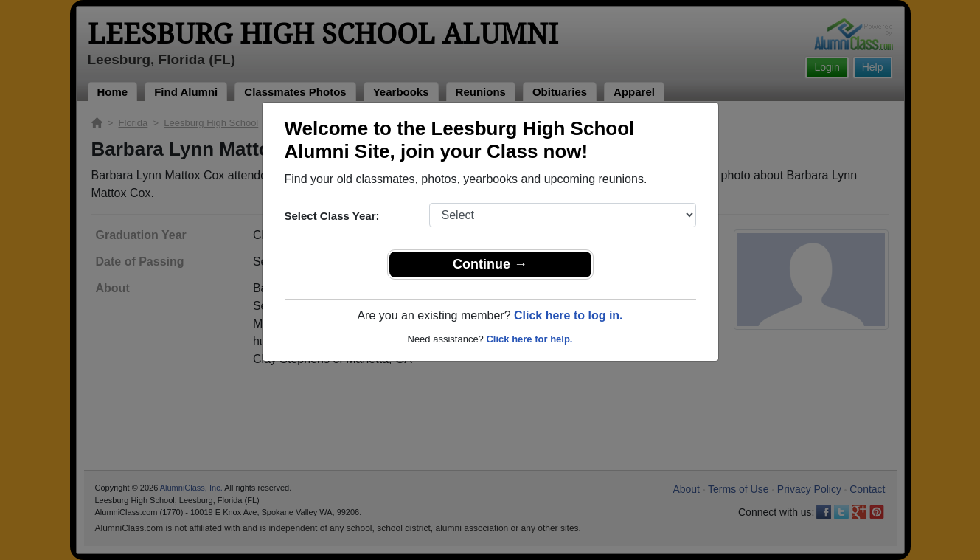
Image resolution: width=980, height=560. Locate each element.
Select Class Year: (332, 216)
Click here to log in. (569, 315)
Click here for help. (529, 339)
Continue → (490, 264)
